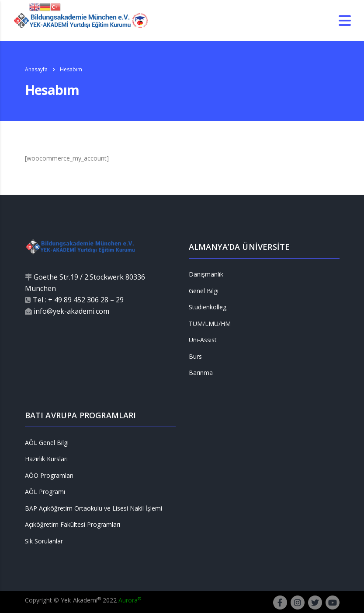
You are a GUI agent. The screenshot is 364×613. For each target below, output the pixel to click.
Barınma (201, 373)
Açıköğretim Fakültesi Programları (73, 525)
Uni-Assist (203, 340)
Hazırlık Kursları (46, 459)
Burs (195, 357)
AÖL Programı (45, 492)
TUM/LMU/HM (210, 324)
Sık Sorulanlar (44, 541)
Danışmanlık (206, 274)
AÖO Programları (49, 476)
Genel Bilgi (204, 291)
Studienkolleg (208, 307)
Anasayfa (36, 69)
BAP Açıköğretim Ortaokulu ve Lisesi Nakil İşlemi (94, 508)
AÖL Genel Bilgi (47, 443)
